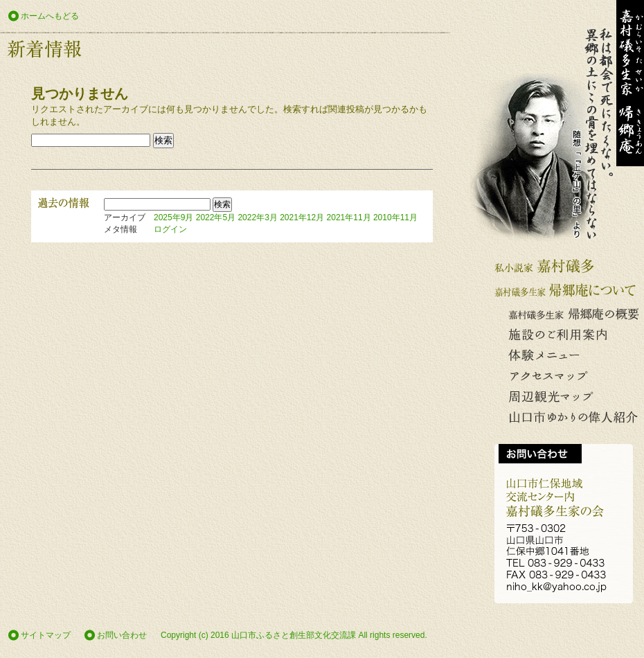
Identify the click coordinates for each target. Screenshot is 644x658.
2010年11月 (395, 217)
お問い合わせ (122, 635)
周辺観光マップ (568, 397)
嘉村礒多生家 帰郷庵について (568, 291)
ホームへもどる (50, 16)
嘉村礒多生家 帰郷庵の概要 (568, 314)
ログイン (170, 229)
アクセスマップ (568, 376)
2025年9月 (173, 217)
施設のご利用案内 (568, 335)
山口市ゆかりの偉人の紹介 (568, 418)
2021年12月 (302, 217)
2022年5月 (216, 217)
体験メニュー (568, 356)
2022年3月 (257, 217)
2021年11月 (349, 217)
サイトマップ (46, 635)
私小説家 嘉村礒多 (568, 266)
